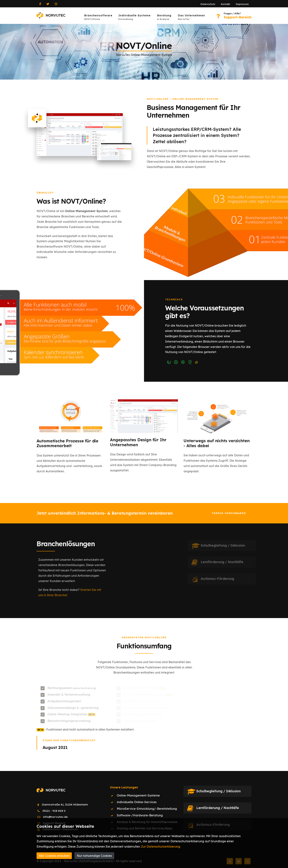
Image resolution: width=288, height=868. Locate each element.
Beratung (164, 18)
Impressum (242, 4)
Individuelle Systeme (135, 18)
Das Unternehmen (191, 18)
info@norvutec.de (55, 817)
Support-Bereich (238, 17)
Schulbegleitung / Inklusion (218, 791)
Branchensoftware (98, 18)
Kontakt (225, 4)
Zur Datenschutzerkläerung (161, 846)
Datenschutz (208, 4)
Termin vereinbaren (229, 513)
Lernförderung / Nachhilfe (218, 808)
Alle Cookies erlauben (54, 856)
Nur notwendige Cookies (94, 856)
